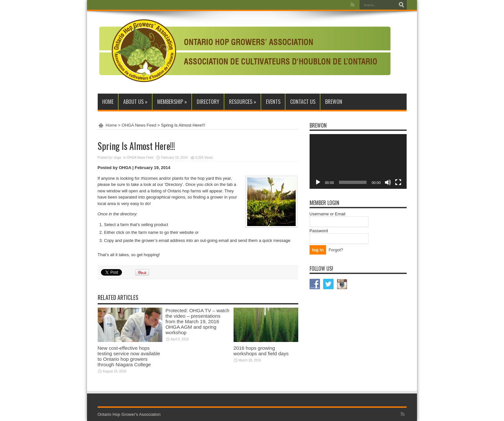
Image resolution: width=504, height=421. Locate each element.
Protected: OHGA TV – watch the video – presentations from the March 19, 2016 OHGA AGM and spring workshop (197, 321)
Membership (172, 102)
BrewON (334, 102)
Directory (208, 102)
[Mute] (388, 182)
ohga (117, 158)
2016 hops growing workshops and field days (261, 351)
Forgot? (336, 250)
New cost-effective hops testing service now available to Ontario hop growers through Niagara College (129, 356)
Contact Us (303, 102)
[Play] (318, 182)
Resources (243, 102)
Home (108, 102)
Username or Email (328, 214)
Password (319, 231)
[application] (358, 161)
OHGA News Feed (139, 125)
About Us (135, 102)
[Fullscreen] (398, 182)
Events (273, 102)
